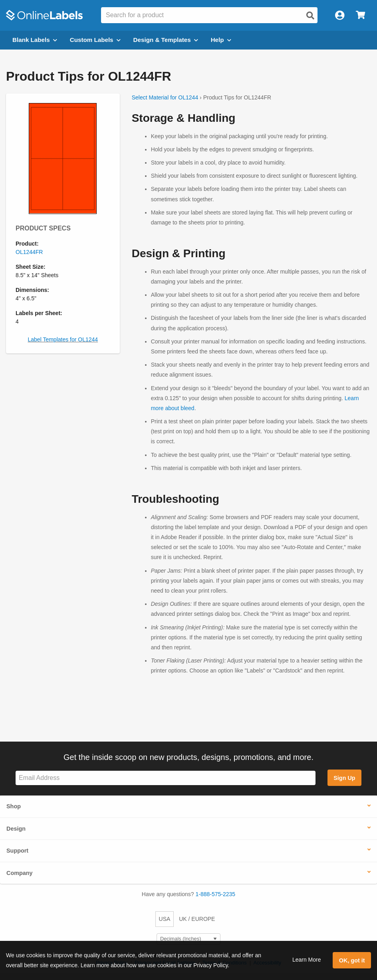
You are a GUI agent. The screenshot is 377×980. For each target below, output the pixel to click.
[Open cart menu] (360, 15)
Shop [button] (14, 806)
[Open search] (310, 16)
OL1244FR (29, 252)
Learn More (307, 960)
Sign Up (344, 778)
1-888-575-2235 (216, 894)
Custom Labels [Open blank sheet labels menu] (95, 40)
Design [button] (16, 829)
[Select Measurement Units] (188, 939)
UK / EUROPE (197, 919)
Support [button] (17, 851)
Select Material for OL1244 (165, 97)
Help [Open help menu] (221, 40)
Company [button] (20, 873)
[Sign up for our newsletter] (166, 778)
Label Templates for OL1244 (63, 339)
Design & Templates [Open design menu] (166, 40)
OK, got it (352, 960)
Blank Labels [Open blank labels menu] (35, 40)
